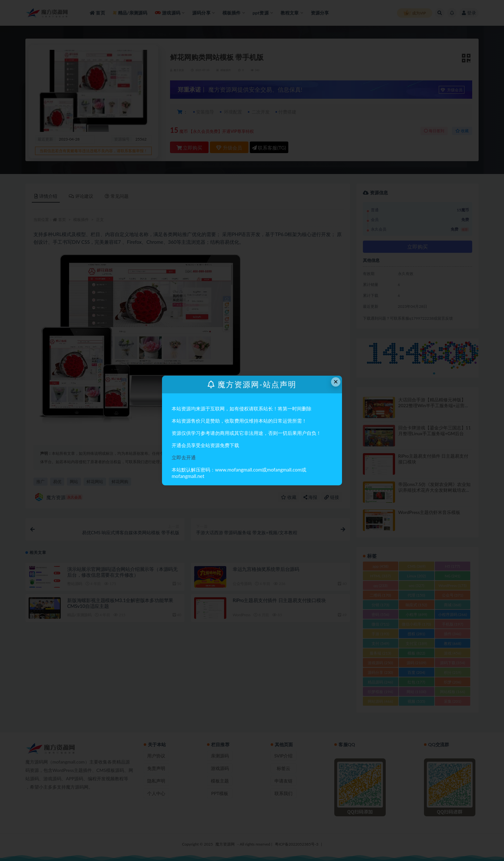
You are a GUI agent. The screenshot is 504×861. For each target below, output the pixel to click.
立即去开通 (184, 457)
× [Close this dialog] (336, 382)
